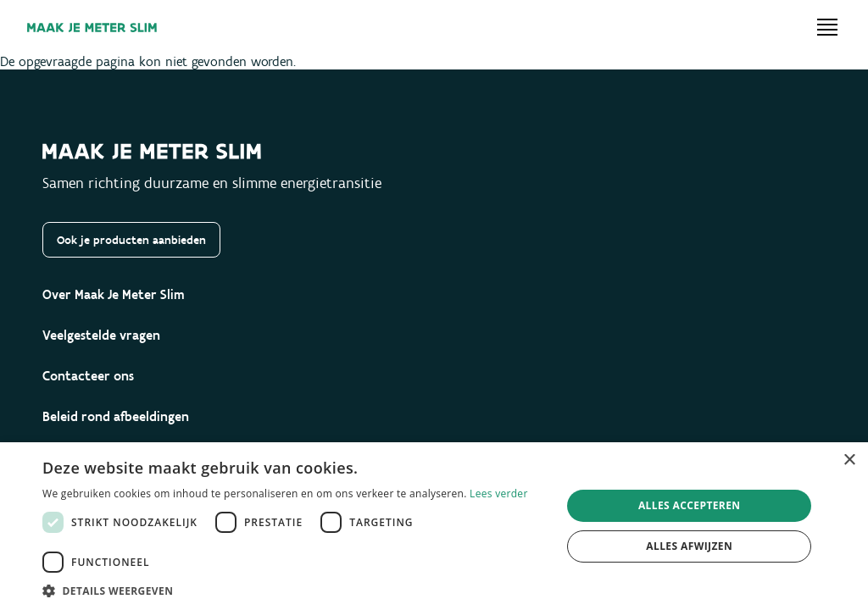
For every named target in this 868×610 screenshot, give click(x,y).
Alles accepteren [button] (690, 505)
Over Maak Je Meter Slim (114, 294)
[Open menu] (827, 27)
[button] (294, 590)
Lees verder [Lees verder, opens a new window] (499, 494)
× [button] (849, 460)
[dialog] (434, 526)
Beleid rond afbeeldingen (116, 416)
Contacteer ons (88, 376)
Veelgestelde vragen (101, 335)
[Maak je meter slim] (92, 28)
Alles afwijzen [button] (689, 546)
